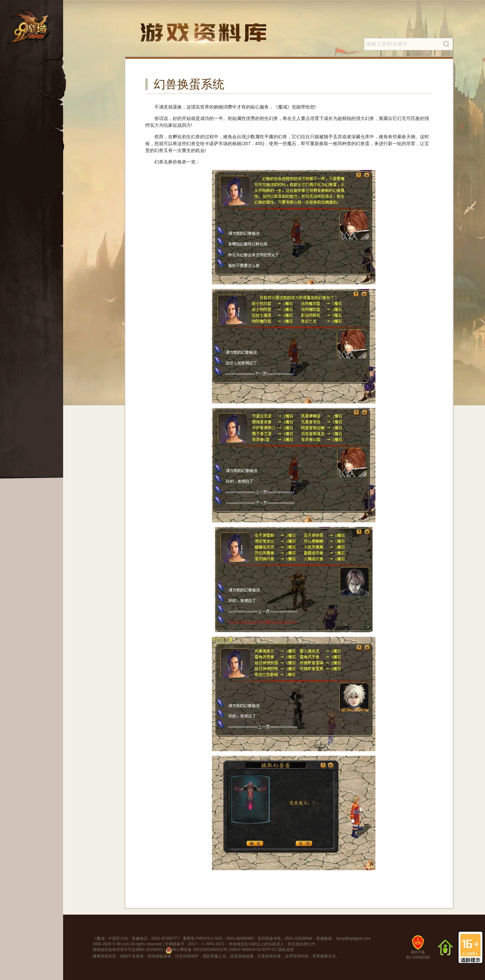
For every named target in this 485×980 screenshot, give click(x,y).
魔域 (100, 938)
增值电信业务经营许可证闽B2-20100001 (128, 950)
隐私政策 (286, 950)
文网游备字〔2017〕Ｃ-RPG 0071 (195, 944)
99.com (123, 944)
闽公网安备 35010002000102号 (196, 950)
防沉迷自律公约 (302, 944)
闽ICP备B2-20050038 (418, 950)
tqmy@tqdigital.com (353, 938)
